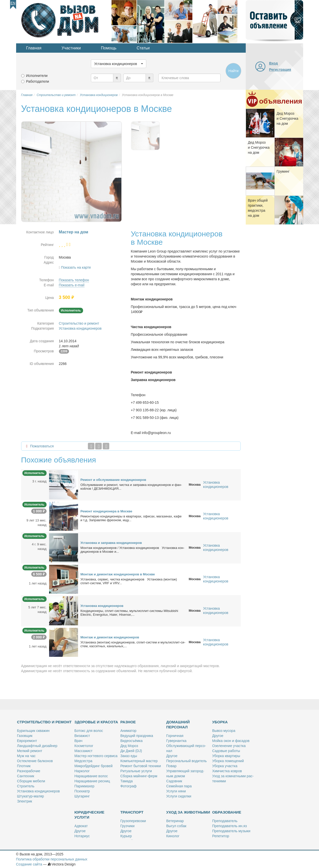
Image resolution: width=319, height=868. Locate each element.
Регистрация (280, 70)
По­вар (171, 766)
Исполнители (37, 76)
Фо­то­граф (128, 786)
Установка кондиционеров (80, 328)
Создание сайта (29, 864)
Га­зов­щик (25, 736)
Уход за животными (188, 812)
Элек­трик (25, 801)
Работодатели (38, 81)
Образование (227, 812)
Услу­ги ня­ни (176, 791)
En (13, 3)
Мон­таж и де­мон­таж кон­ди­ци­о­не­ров (110, 637)
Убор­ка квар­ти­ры (226, 756)
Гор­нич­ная (175, 736)
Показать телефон (74, 280)
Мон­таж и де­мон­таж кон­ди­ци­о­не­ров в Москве (118, 574)
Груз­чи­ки (127, 826)
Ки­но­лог (173, 836)
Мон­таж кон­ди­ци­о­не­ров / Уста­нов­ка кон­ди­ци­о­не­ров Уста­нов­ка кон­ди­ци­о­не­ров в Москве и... (133, 550)
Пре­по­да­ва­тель (225, 821)
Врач (79, 741)
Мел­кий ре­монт (30, 751)
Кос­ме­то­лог (84, 746)
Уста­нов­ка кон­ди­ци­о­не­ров (102, 606)
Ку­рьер (126, 836)
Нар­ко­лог (82, 771)
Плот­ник (24, 766)
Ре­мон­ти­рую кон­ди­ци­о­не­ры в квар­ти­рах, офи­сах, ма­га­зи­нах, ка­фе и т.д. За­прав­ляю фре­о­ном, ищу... (131, 518)
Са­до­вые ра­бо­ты (226, 751)
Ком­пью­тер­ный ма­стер (139, 761)
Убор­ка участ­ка (225, 766)
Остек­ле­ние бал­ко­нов (35, 761)
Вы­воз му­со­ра (224, 731)
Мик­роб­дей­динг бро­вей (94, 766)
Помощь (109, 48)
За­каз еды (129, 756)
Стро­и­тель (26, 786)
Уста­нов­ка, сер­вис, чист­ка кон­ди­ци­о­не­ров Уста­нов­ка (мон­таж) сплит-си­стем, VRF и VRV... (129, 581)
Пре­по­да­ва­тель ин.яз (230, 826)
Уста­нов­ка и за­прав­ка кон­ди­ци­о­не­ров (111, 543)
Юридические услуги (90, 815)
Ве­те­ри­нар (175, 821)
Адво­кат (81, 826)
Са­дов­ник (174, 781)
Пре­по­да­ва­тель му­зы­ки (231, 831)
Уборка (220, 722)
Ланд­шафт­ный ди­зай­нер (37, 746)
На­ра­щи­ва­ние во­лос (91, 776)
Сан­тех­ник (26, 776)
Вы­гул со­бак (176, 826)
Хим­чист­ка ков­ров (227, 771)
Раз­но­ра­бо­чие (29, 771)
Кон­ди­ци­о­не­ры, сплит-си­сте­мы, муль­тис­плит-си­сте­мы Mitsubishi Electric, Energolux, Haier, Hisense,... (129, 613)
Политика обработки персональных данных (52, 859)
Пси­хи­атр (82, 791)
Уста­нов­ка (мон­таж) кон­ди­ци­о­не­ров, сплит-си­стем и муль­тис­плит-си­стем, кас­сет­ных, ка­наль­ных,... (133, 644)
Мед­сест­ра (83, 761)
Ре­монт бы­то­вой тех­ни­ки (141, 766)
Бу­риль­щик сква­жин (33, 731)
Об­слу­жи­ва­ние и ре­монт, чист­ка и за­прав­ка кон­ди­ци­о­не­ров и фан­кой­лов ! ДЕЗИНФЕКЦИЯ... (131, 487)
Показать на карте (76, 267)
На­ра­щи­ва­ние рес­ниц (92, 781)
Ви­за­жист (82, 736)
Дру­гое (172, 756)
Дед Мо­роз (129, 746)
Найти (233, 71)
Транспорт (132, 812)
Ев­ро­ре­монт (27, 741)
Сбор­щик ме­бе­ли (31, 781)
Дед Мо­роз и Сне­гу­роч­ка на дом (288, 118)
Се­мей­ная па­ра (179, 786)
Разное (128, 722)
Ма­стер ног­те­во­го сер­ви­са (96, 756)
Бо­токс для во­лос (89, 731)
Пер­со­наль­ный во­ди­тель (186, 761)
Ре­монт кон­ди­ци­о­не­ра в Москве (107, 511)
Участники (71, 48)
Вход (274, 63)
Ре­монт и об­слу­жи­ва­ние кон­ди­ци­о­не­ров (113, 480)
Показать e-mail (72, 285)
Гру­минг (283, 171)
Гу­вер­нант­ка (176, 741)
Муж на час (26, 756)
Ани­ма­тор (128, 731)
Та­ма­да (127, 781)
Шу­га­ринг (82, 796)
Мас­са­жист (84, 751)
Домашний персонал (178, 724)
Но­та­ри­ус (82, 836)
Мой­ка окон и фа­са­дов (231, 741)
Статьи (143, 48)
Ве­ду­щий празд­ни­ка (137, 736)
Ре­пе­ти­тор (221, 836)
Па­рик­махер (84, 786)
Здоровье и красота (96, 722)
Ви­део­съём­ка (131, 741)
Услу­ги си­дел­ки (179, 796)
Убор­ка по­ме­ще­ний (228, 761)
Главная (34, 48)
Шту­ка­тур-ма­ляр (31, 796)
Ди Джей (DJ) (131, 751)
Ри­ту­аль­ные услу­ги (136, 771)
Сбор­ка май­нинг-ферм (139, 776)
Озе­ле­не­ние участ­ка (229, 746)
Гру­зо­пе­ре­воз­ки (133, 821)
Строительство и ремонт (79, 323)
